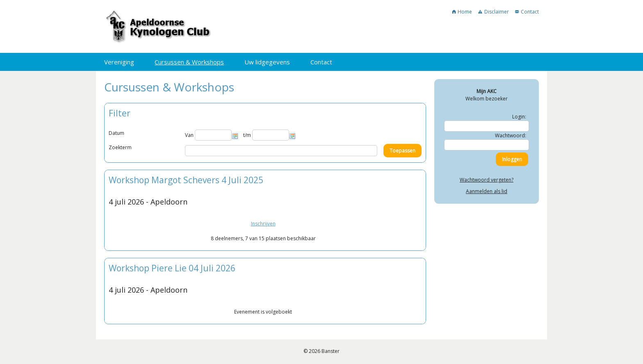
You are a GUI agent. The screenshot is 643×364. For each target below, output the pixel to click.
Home (462, 12)
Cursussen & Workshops (189, 62)
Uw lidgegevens (267, 62)
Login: (519, 117)
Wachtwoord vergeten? (487, 180)
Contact (527, 12)
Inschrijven (263, 224)
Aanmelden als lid (487, 191)
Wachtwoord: (511, 135)
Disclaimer (494, 12)
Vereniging (119, 62)
